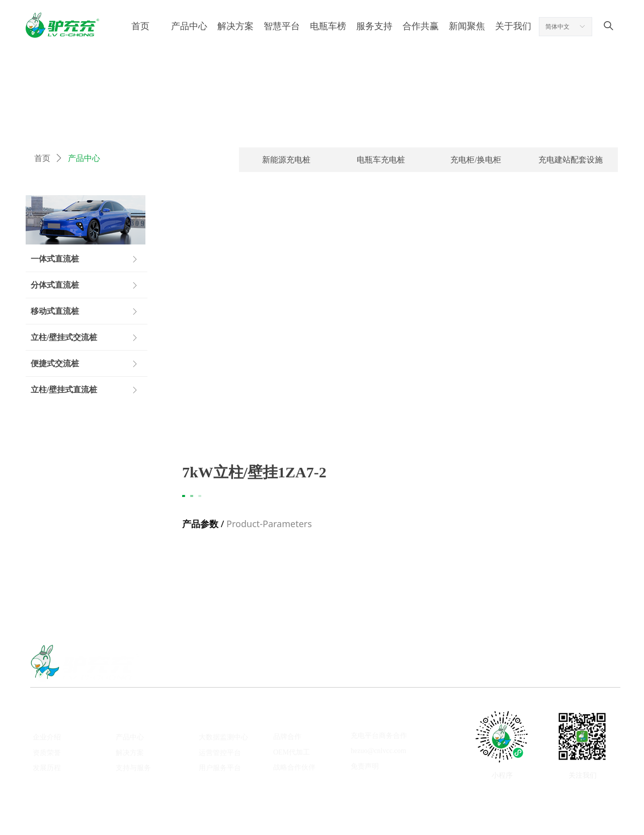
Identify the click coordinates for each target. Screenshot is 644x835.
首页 (42, 158)
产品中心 (84, 158)
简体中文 (557, 27)
